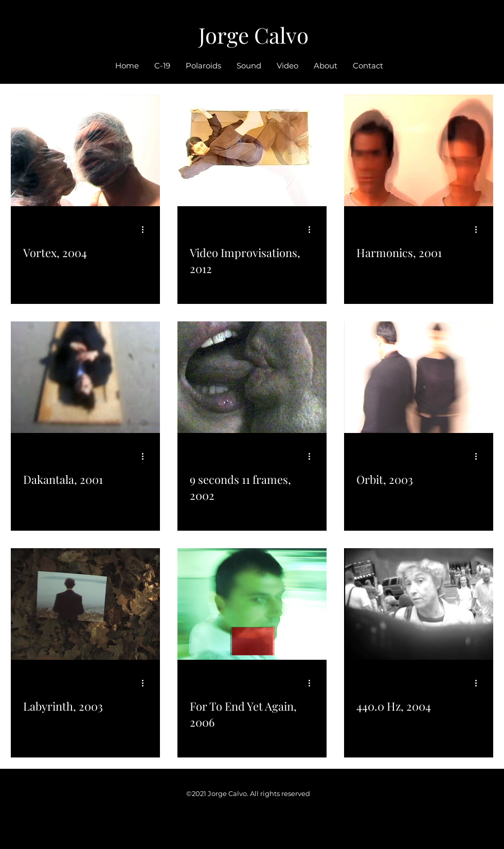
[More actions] (146, 229)
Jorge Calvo (254, 35)
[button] (287, 66)
